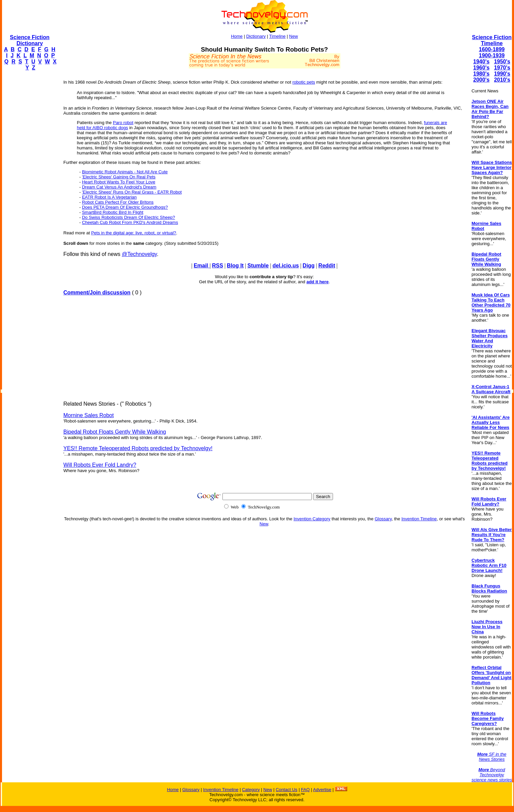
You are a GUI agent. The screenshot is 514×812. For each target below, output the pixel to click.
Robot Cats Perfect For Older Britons (118, 202)
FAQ (305, 790)
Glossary (383, 519)
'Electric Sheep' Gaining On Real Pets (119, 177)
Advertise (322, 790)
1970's (502, 68)
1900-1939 (492, 55)
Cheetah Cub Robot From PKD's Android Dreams (130, 222)
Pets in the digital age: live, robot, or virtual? (133, 233)
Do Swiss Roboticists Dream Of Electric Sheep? (128, 217)
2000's (481, 80)
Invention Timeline (419, 519)
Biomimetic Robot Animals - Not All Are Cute (125, 172)
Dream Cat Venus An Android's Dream (119, 187)
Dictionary (256, 36)
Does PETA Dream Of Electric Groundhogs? (125, 207)
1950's (502, 62)
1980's (481, 74)
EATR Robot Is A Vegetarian (109, 197)
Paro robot (123, 123)
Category (251, 790)
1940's (481, 62)
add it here (318, 282)
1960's (481, 68)
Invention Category (312, 519)
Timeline (278, 36)
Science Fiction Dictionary (29, 40)
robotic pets (304, 82)
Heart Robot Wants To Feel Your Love (119, 182)
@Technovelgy (139, 254)
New (294, 36)
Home (237, 36)
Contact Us (286, 790)
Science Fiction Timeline (492, 40)
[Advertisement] (29, 177)
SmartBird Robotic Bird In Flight (113, 212)
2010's (502, 80)
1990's (502, 74)
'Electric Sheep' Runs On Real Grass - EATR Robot (132, 192)
